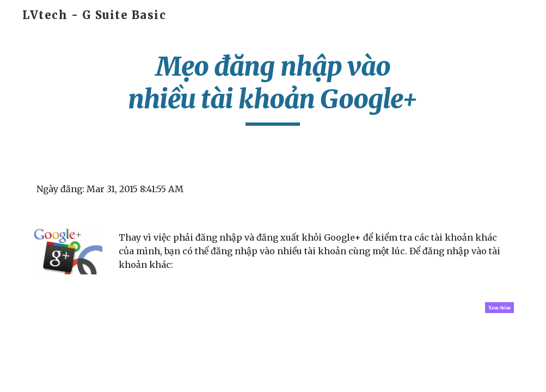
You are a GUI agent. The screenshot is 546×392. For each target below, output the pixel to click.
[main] (273, 88)
